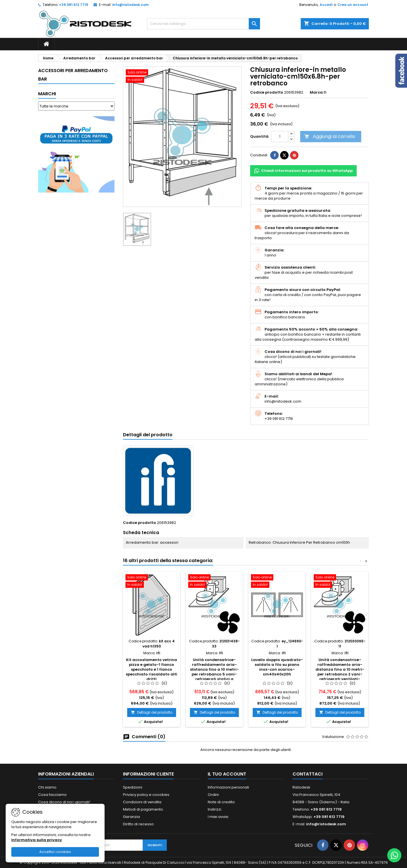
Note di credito (221, 802)
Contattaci (308, 774)
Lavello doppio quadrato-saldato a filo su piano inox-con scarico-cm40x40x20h (277, 667)
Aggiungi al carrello (330, 136)
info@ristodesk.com (130, 5)
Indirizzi (215, 809)
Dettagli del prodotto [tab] (148, 435)
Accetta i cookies (55, 852)
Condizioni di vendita (142, 802)
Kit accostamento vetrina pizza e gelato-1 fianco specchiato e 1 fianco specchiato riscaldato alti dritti (151, 669)
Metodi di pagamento (143, 809)
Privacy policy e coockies (146, 795)
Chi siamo (47, 787)
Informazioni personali (228, 787)
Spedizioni (133, 787)
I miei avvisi (218, 817)
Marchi (47, 94)
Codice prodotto (267, 92)
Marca (316, 92)
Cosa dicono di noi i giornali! (64, 802)
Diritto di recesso (138, 824)
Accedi (326, 5)
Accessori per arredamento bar (73, 75)
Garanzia (131, 817)
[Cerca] (203, 24)
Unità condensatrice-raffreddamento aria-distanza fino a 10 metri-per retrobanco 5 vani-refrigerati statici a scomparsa (214, 672)
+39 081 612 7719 (74, 5)
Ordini (213, 795)
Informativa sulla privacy (37, 840)
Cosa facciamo (52, 795)
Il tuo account (227, 774)
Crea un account (353, 5)
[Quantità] (280, 137)
